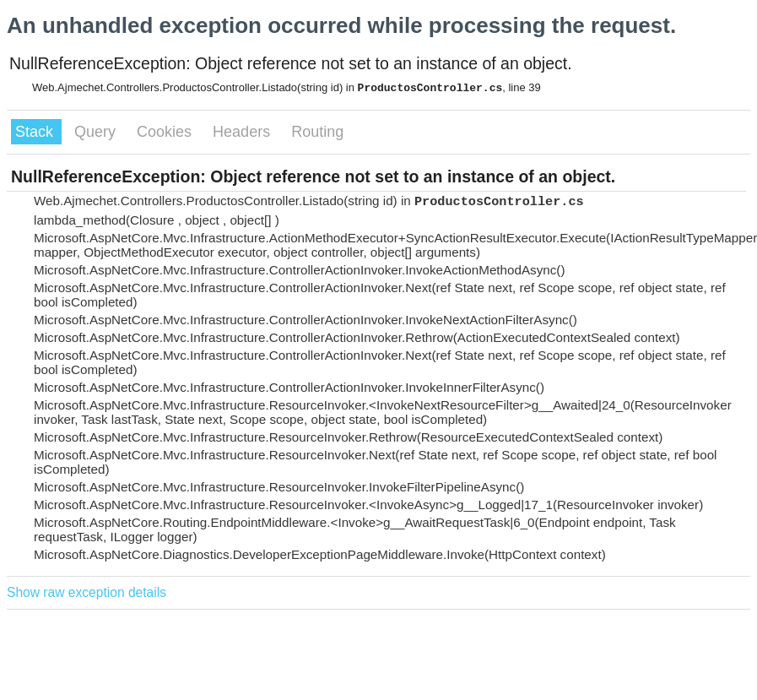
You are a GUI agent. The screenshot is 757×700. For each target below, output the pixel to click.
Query (97, 132)
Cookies (166, 132)
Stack (36, 132)
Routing (317, 132)
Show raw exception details (87, 592)
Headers (243, 132)
